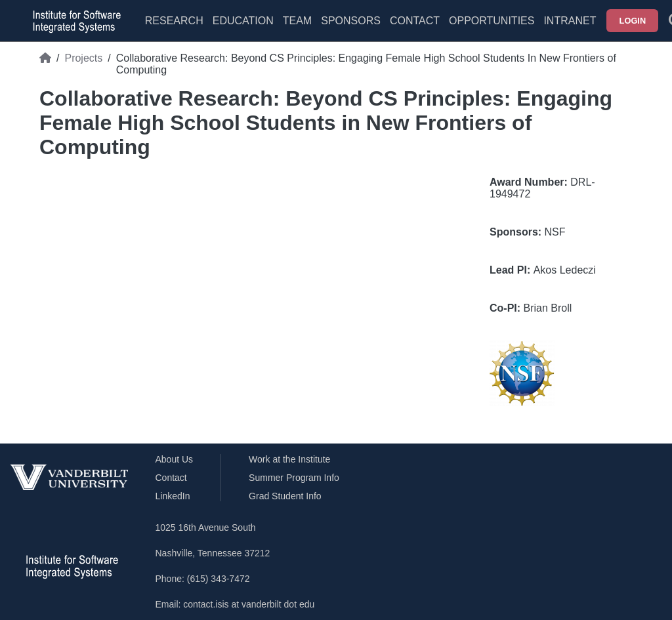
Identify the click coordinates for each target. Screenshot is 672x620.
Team (297, 21)
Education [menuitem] (243, 21)
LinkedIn (173, 496)
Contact (415, 21)
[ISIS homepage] (73, 21)
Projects (83, 58)
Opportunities (492, 21)
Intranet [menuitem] (570, 21)
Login (633, 21)
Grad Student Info (285, 496)
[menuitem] (297, 29)
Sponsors (351, 21)
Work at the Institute (289, 459)
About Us (175, 459)
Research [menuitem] (174, 21)
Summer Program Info (294, 478)
